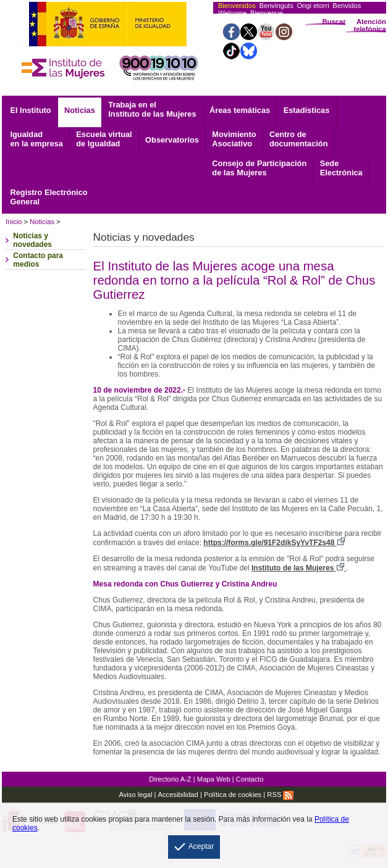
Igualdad (36, 139)
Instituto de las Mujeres (299, 568)
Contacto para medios (38, 260)
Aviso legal (135, 795)
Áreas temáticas (240, 110)
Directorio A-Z (170, 779)
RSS (280, 795)
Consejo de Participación (259, 168)
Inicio (14, 222)
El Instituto (30, 110)
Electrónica (341, 168)
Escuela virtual (104, 139)
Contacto (250, 779)
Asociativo (234, 139)
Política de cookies (233, 795)
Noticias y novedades (32, 240)
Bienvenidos (237, 6)
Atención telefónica (370, 25)
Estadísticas (307, 110)
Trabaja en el (152, 109)
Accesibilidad (178, 795)
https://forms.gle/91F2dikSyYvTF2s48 (274, 543)
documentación (299, 139)
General (48, 197)
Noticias (80, 110)
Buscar (334, 22)
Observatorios (172, 140)
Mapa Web (214, 779)
